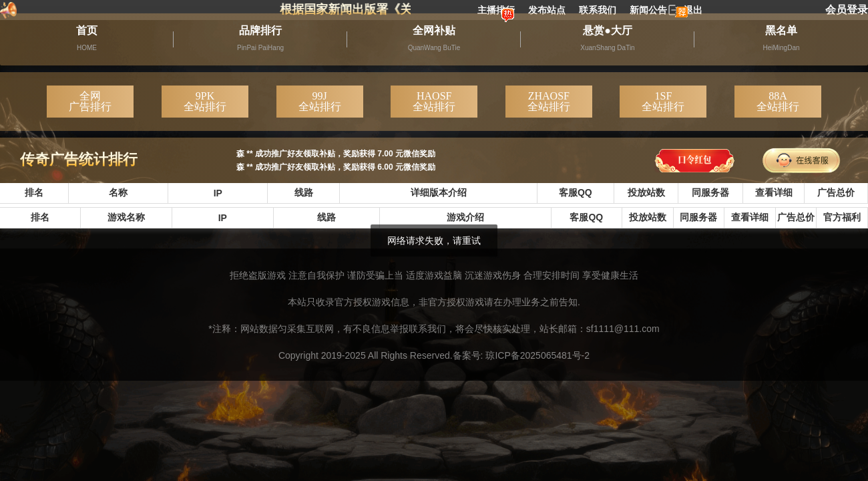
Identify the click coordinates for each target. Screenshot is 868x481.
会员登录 (847, 10)
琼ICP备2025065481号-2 (537, 355)
